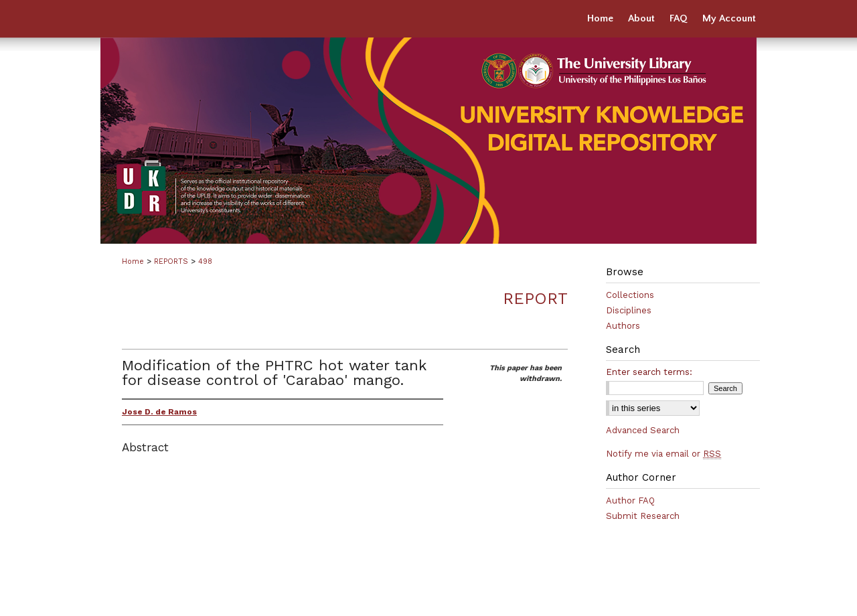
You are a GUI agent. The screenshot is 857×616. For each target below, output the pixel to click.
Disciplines (629, 310)
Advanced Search (643, 430)
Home (133, 261)
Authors (623, 326)
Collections (630, 295)
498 (205, 261)
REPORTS (171, 261)
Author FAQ (630, 500)
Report (535, 299)
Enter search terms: (649, 372)
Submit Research (643, 516)
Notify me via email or (664, 454)
